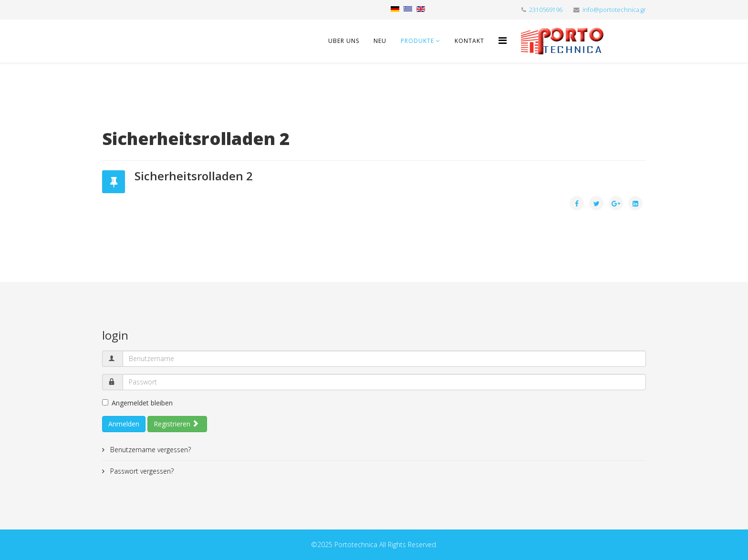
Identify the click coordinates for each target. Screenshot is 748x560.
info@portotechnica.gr (614, 10)
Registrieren (176, 424)
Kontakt (469, 41)
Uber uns (344, 41)
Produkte (417, 41)
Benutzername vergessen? (150, 450)
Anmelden (124, 424)
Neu (380, 41)
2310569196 (546, 10)
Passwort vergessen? (141, 471)
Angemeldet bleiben (137, 403)
